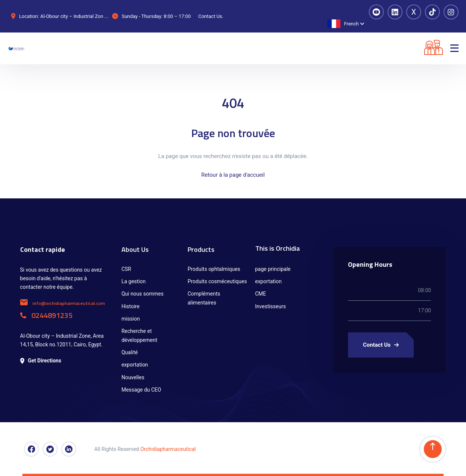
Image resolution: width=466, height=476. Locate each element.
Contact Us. (211, 16)
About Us (135, 249)
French (343, 24)
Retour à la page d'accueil (233, 175)
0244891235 (46, 315)
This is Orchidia (277, 248)
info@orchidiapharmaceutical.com (63, 303)
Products (201, 249)
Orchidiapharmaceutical (168, 449)
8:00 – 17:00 (177, 16)
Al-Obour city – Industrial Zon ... (74, 16)
